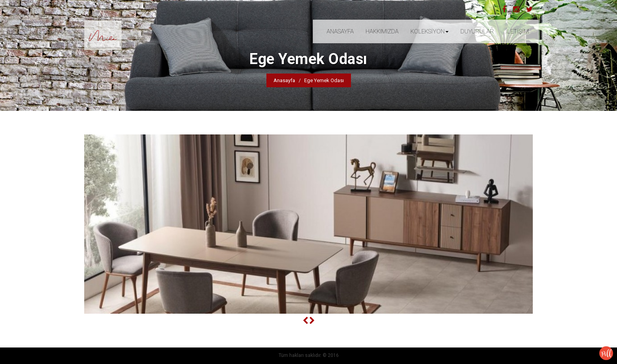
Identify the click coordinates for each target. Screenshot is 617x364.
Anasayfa (284, 80)
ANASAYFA (340, 31)
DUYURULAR (477, 31)
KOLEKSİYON (429, 31)
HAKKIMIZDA (382, 31)
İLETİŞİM (517, 31)
